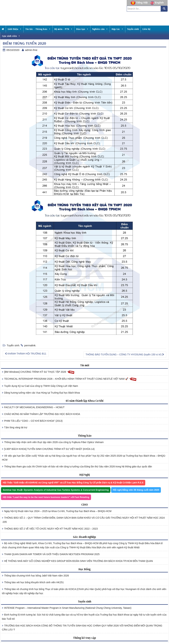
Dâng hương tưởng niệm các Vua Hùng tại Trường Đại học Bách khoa (41, 393)
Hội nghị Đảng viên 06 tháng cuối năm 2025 (136, 490)
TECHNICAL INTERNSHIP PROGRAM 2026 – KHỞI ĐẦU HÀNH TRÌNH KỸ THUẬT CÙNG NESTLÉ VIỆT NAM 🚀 (69, 379)
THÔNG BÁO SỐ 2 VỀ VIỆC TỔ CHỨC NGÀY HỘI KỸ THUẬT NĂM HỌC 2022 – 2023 (50, 529)
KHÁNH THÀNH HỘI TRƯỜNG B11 (26, 354)
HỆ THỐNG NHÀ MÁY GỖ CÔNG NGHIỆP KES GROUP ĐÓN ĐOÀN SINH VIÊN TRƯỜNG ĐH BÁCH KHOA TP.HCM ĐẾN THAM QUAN (77, 561)
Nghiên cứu (100, 29)
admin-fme (31, 50)
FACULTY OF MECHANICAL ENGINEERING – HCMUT (33, 407)
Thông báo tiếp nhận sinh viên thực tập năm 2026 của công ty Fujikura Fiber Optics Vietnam (53, 442)
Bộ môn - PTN (64, 29)
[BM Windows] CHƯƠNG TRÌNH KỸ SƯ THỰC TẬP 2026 (38, 372)
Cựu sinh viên (11, 36)
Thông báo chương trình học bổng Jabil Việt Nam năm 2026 (35, 576)
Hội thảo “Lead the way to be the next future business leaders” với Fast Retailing (46, 497)
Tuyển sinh (133, 29)
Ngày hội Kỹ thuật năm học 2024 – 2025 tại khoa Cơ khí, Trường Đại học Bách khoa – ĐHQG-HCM (57, 511)
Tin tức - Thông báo (38, 29)
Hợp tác (118, 29)
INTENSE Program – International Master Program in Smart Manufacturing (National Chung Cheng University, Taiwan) (67, 608)
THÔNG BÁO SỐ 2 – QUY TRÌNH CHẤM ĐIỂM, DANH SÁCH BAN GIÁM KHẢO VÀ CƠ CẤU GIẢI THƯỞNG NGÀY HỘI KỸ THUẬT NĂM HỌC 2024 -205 (83, 520)
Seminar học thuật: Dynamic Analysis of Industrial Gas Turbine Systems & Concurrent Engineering (56, 490)
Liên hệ (146, 29)
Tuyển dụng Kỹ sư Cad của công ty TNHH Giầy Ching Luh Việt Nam (40, 386)
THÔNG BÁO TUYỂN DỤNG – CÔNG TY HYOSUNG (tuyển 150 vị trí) (125, 354)
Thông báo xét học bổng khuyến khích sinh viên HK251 (33, 582)
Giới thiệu (15, 29)
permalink (30, 345)
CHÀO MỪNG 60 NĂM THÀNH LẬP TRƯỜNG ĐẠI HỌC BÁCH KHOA (41, 414)
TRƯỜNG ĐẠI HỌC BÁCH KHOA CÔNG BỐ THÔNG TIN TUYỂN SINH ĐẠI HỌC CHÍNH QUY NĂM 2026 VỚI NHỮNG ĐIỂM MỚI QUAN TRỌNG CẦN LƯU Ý (82, 628)
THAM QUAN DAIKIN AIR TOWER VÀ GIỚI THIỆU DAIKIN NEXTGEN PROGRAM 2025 (51, 554)
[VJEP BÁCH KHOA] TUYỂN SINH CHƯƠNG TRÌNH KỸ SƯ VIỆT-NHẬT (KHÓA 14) (48, 449)
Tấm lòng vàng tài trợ (15, 427)
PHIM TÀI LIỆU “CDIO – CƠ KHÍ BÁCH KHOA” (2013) (32, 421)
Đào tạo (82, 29)
